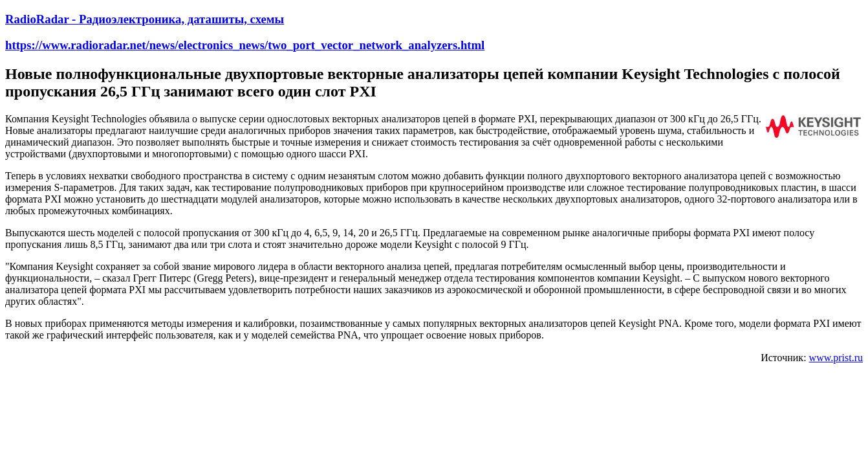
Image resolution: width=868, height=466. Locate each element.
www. (821, 358)
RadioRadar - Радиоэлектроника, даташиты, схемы (145, 19)
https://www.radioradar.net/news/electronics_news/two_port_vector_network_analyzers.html (245, 45)
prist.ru (848, 358)
